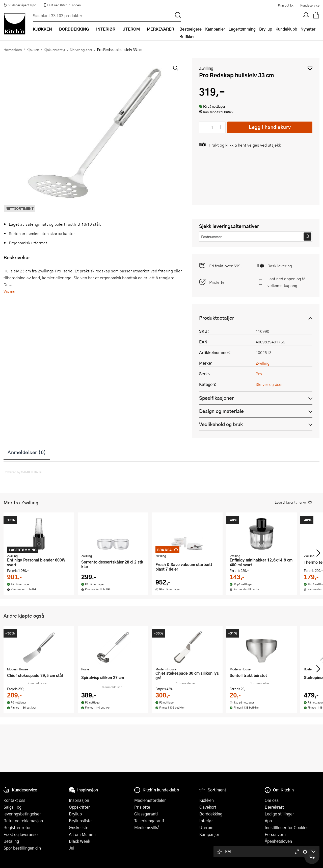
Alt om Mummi (82, 834)
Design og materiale (221, 411)
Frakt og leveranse (21, 834)
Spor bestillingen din (22, 848)
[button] (310, 68)
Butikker (187, 37)
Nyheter (308, 29)
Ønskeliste (79, 827)
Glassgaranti (146, 814)
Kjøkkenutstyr (55, 50)
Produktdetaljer (217, 318)
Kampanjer (215, 29)
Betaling (11, 841)
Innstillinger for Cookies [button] (287, 827)
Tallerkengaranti (149, 821)
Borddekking (211, 814)
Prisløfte (217, 282)
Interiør (206, 821)
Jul (72, 848)
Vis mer (10, 291)
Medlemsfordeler (150, 800)
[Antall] (212, 127)
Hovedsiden (13, 50)
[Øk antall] (221, 127)
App (268, 821)
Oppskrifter (79, 807)
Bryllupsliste (80, 821)
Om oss (272, 800)
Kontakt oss (14, 800)
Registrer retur (17, 827)
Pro (259, 374)
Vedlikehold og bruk (221, 424)
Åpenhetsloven (278, 841)
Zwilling (206, 68)
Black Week (79, 841)
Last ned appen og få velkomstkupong (287, 282)
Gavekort (208, 807)
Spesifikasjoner (216, 398)
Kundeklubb (286, 29)
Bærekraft (274, 807)
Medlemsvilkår (148, 827)
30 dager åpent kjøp (20, 5)
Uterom (206, 827)
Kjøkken (33, 50)
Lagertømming (242, 29)
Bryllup (266, 29)
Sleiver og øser (81, 50)
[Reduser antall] (204, 127)
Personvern (275, 834)
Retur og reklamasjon (23, 821)
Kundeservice (310, 5)
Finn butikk (286, 5)
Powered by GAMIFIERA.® (23, 472)
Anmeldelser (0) (27, 452)
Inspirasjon (79, 800)
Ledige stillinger (279, 814)
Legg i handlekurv (270, 127)
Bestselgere (191, 29)
